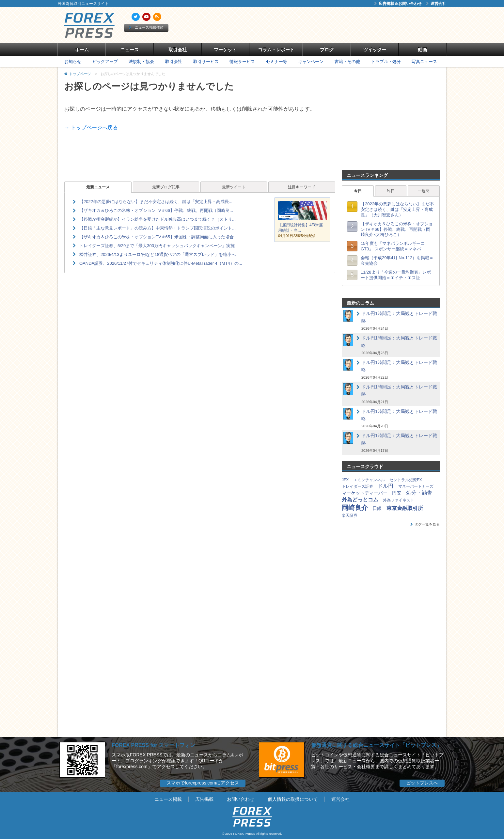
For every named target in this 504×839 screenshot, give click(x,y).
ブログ (327, 50)
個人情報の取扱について (293, 799)
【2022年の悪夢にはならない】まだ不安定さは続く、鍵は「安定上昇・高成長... (156, 202)
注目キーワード (302, 187)
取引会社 (178, 50)
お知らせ (73, 62)
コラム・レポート (276, 50)
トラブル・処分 (386, 62)
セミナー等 (277, 62)
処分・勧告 (419, 493)
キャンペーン (311, 62)
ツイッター (375, 50)
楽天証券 (350, 515)
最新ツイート (234, 187)
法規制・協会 (141, 62)
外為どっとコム (360, 500)
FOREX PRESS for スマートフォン (153, 745)
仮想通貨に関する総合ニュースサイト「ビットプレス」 (376, 745)
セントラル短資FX (406, 480)
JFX (345, 480)
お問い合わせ (241, 799)
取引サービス (206, 62)
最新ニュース (98, 187)
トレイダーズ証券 (357, 486)
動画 (422, 50)
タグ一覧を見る (425, 524)
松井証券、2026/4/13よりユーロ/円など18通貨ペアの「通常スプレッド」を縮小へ (157, 254)
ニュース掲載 (168, 799)
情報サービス (242, 62)
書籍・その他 (347, 62)
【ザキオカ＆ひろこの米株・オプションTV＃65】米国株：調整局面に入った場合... (158, 237)
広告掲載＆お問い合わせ (398, 4)
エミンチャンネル (369, 480)
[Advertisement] (327, 25)
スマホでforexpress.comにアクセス (203, 783)
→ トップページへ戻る (91, 127)
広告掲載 (204, 799)
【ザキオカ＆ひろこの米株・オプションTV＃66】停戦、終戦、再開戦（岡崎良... (156, 210)
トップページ (80, 74)
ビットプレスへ (422, 783)
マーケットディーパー (365, 493)
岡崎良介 (355, 508)
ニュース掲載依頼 (146, 27)
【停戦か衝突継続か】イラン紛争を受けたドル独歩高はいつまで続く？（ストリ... (157, 219)
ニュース (130, 50)
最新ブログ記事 (166, 187)
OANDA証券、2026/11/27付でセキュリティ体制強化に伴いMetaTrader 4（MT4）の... (161, 263)
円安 (397, 493)
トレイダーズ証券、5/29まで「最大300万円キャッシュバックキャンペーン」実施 (157, 246)
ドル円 (386, 486)
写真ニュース (424, 62)
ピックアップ (105, 62)
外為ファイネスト (399, 500)
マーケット (225, 50)
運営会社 (436, 4)
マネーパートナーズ (416, 486)
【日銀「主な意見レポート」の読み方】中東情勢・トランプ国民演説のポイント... (157, 228)
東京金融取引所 (405, 508)
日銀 (377, 508)
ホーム (82, 50)
